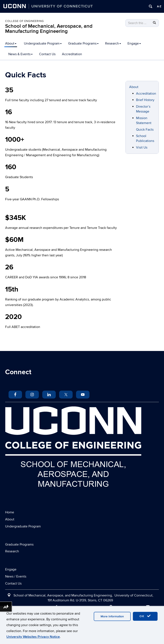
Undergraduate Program (43, 43)
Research (113, 43)
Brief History (145, 100)
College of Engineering (24, 21)
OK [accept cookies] (145, 616)
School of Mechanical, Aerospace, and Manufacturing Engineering (49, 29)
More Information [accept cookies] (112, 616)
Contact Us (47, 54)
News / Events (16, 576)
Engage (134, 43)
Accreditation (72, 54)
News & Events (20, 54)
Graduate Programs (83, 43)
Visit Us (142, 147)
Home (10, 512)
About (11, 43)
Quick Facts (145, 130)
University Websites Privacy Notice (33, 637)
